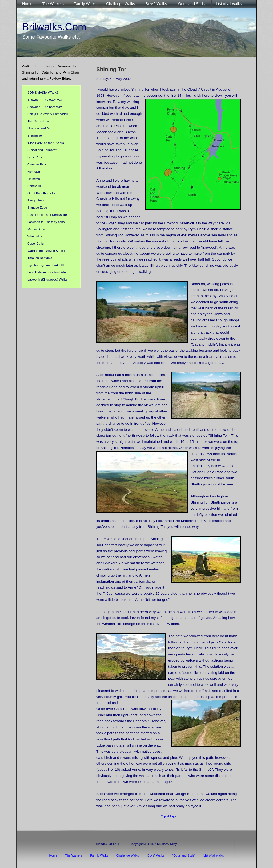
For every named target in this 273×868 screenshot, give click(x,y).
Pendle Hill (35, 186)
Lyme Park (35, 157)
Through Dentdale (40, 258)
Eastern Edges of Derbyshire (47, 215)
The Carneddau (38, 121)
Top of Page (168, 816)
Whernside (35, 236)
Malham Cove (37, 229)
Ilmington (34, 179)
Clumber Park (37, 164)
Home (53, 855)
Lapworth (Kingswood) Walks (47, 279)
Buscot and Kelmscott (42, 150)
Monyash (34, 172)
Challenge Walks (128, 855)
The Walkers (74, 855)
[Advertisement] (51, 383)
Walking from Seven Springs (47, 251)
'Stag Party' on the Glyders (46, 143)
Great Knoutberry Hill (42, 193)
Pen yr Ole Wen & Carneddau (48, 114)
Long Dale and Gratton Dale (47, 272)
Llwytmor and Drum (41, 128)
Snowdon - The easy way (45, 100)
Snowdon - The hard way (45, 107)
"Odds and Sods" (184, 855)
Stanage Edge (37, 208)
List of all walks (214, 855)
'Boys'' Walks (156, 855)
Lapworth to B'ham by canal (46, 222)
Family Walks (99, 855)
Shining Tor (35, 136)
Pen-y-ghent (36, 200)
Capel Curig (36, 244)
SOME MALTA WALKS (43, 92)
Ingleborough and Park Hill (46, 265)
